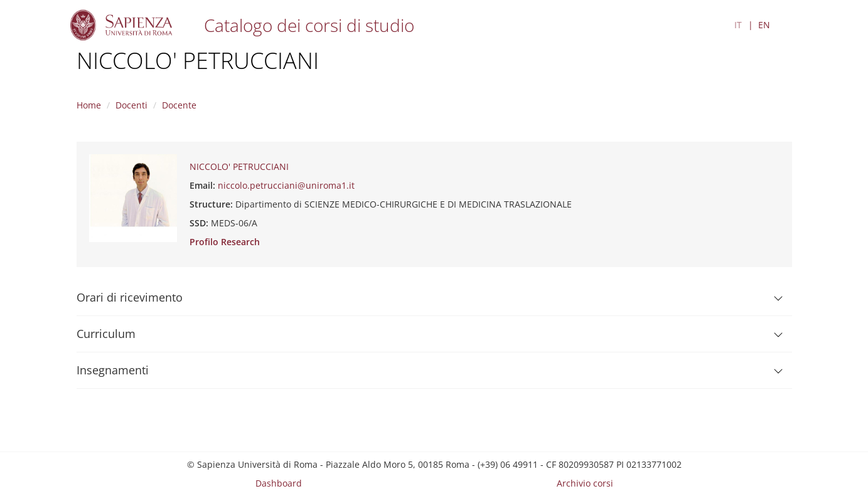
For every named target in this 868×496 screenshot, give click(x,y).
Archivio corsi (585, 483)
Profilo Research (225, 242)
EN (764, 25)
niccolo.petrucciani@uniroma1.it (286, 185)
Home (89, 105)
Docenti (131, 105)
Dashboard (279, 483)
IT (738, 25)
